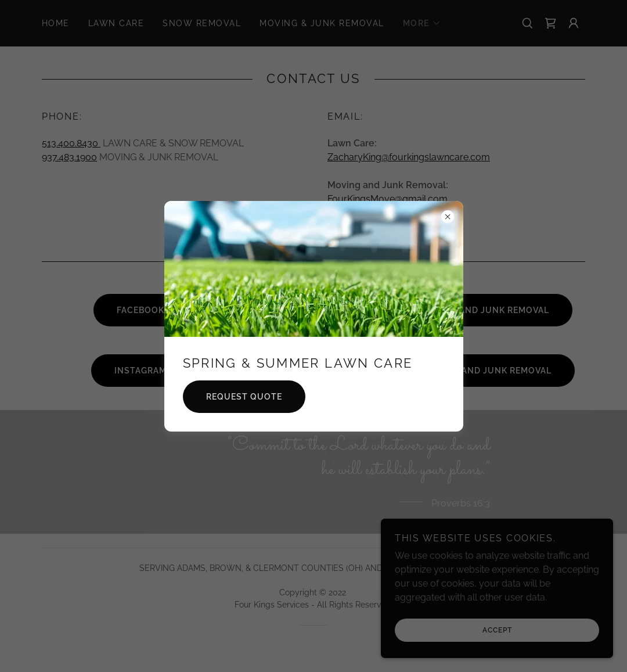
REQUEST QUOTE (244, 397)
